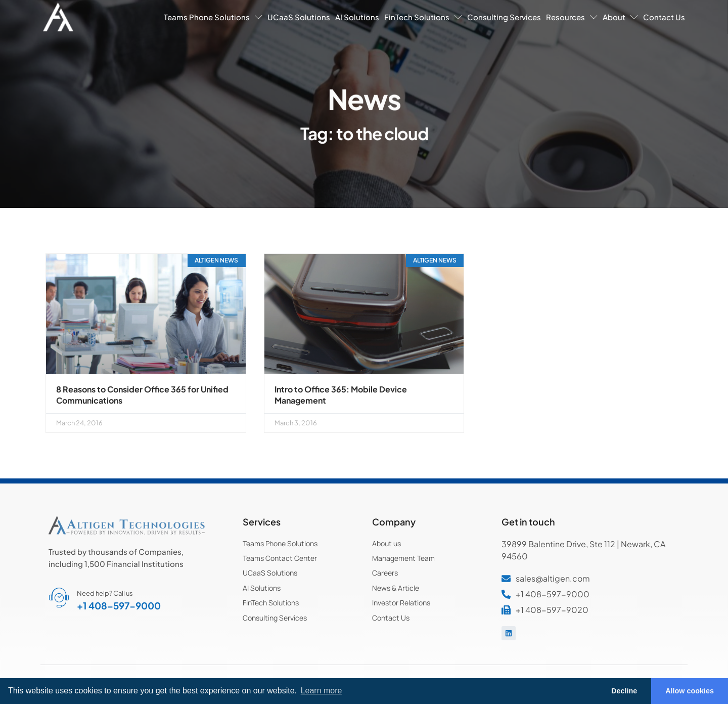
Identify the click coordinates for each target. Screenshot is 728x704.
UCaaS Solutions (299, 17)
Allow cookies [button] (690, 691)
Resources (572, 17)
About (620, 17)
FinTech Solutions (423, 17)
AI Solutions (357, 17)
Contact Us (664, 17)
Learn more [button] (322, 691)
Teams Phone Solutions (213, 17)
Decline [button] (624, 691)
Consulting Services (504, 17)
